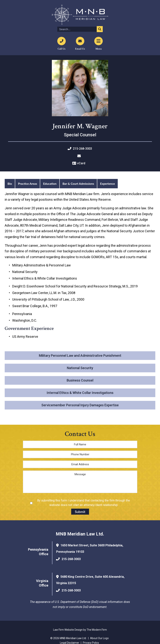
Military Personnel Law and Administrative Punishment (80, 356)
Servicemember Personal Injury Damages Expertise (80, 405)
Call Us (62, 49)
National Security (80, 368)
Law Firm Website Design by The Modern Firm (80, 630)
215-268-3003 (82, 149)
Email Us (80, 49)
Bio (10, 184)
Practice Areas (28, 184)
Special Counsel (80, 135)
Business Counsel (80, 380)
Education (50, 184)
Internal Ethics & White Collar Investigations (80, 393)
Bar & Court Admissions (78, 184)
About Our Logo (99, 638)
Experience (108, 184)
